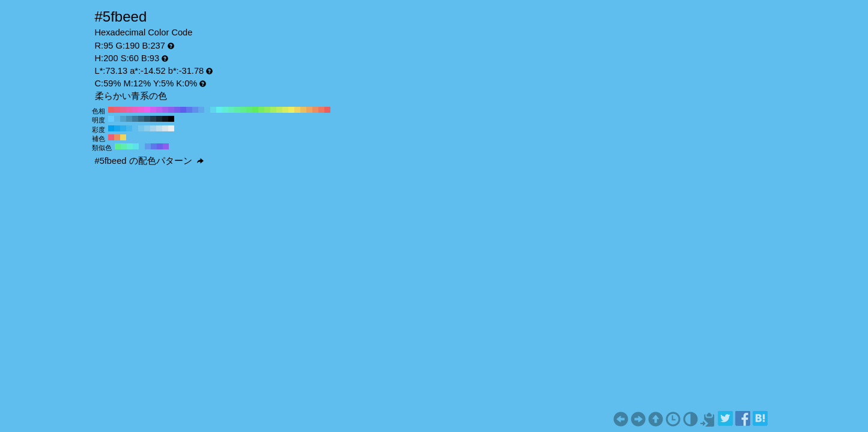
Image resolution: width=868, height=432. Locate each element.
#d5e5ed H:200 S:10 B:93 (165, 128)
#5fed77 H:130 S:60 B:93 (249, 110)
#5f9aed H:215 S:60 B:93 (148, 146)
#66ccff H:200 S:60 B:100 (111, 119)
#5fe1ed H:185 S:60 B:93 (136, 146)
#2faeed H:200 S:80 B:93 (123, 128)
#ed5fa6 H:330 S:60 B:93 (129, 110)
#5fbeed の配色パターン (149, 161)
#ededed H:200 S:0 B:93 (171, 128)
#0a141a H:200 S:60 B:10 (165, 119)
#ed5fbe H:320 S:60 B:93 (135, 110)
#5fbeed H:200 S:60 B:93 (207, 110)
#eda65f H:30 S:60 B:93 (309, 110)
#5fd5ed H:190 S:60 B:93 (213, 110)
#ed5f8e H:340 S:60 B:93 (123, 110)
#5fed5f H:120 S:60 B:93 (255, 110)
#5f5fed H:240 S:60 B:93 (183, 110)
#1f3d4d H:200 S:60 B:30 (153, 119)
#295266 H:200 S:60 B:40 (147, 119)
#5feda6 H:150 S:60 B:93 (237, 110)
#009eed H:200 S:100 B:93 (111, 128)
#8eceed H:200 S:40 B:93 (147, 128)
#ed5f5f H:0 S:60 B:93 (327, 110)
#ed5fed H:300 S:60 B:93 (147, 110)
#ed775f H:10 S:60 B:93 (321, 110)
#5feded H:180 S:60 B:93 (219, 110)
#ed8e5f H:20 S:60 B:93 (315, 110)
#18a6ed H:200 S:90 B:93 (117, 128)
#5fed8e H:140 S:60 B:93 (243, 110)
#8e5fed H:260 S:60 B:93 (171, 110)
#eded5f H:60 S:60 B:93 (291, 110)
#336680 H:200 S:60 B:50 (141, 119)
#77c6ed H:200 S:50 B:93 (141, 128)
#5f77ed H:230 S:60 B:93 (189, 110)
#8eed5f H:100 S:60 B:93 (267, 110)
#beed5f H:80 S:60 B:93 (279, 110)
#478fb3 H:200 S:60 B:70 (129, 119)
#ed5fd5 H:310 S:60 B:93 (141, 110)
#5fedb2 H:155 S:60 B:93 (124, 146)
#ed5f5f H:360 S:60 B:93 (111, 110)
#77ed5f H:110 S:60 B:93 (261, 110)
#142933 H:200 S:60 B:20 (159, 119)
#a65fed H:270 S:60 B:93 (165, 110)
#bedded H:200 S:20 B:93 (159, 128)
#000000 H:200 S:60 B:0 (171, 119)
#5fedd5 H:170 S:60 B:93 (225, 110)
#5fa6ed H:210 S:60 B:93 (201, 110)
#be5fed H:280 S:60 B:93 (159, 110)
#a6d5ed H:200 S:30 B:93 (153, 128)
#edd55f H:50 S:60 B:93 (297, 110)
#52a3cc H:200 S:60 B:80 (123, 119)
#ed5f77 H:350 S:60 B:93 (117, 110)
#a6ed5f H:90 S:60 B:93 (273, 110)
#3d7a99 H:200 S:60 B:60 (135, 119)
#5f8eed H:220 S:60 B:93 (195, 110)
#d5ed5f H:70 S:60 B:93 (285, 110)
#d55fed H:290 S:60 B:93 (153, 110)
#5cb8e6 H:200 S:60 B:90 (117, 119)
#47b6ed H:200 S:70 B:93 (129, 128)
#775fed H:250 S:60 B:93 (177, 110)
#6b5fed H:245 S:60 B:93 (160, 146)
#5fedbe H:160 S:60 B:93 (231, 110)
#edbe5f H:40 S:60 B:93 (303, 110)
